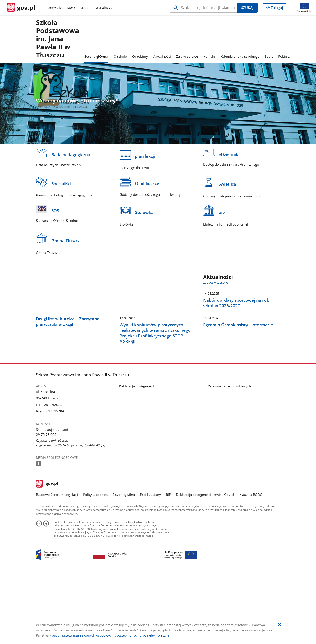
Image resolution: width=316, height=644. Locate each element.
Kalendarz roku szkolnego (240, 56)
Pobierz (284, 56)
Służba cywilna (124, 563)
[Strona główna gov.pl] (21, 8)
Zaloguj (278, 9)
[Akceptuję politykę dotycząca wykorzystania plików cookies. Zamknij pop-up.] (279, 625)
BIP (168, 563)
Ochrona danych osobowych (229, 455)
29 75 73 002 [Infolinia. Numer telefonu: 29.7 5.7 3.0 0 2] (46, 503)
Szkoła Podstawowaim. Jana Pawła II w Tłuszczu (58, 39)
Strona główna (96, 56)
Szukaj (247, 8)
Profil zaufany (150, 563)
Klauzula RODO (251, 563)
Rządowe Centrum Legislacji (57, 563)
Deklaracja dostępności (136, 455)
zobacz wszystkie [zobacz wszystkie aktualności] (216, 283)
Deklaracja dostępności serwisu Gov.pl (205, 563)
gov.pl (47, 553)
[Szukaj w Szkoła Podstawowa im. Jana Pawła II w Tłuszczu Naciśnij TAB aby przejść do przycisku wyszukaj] (204, 8)
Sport (269, 56)
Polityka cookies (95, 563)
